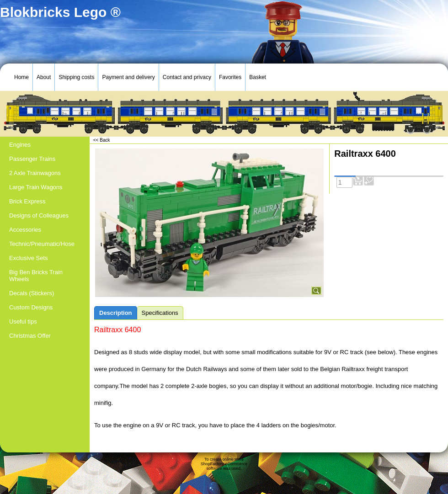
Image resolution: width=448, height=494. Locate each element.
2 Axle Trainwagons (35, 173)
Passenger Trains (32, 159)
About (44, 77)
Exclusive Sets (29, 258)
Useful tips (23, 321)
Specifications (160, 313)
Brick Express (27, 201)
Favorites (230, 77)
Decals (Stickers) (32, 293)
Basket (258, 77)
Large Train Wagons (36, 187)
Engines (20, 145)
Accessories (25, 230)
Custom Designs (31, 307)
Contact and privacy (187, 77)
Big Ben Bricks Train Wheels (36, 276)
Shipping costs (76, 77)
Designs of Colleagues (39, 215)
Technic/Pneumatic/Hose (42, 244)
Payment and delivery (128, 77)
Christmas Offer (30, 336)
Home (21, 77)
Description (116, 313)
